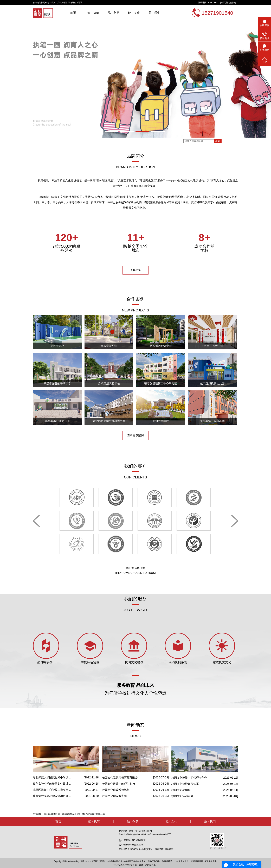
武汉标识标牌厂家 (52, 814)
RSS (210, 3)
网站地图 (202, 3)
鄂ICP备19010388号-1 (124, 865)
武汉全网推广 (151, 865)
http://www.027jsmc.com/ (93, 814)
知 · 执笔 (93, 13)
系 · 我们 (154, 13)
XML (216, 3)
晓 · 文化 (134, 13)
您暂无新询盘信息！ (229, 3)
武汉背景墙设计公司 (71, 814)
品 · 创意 (114, 13)
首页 (73, 13)
